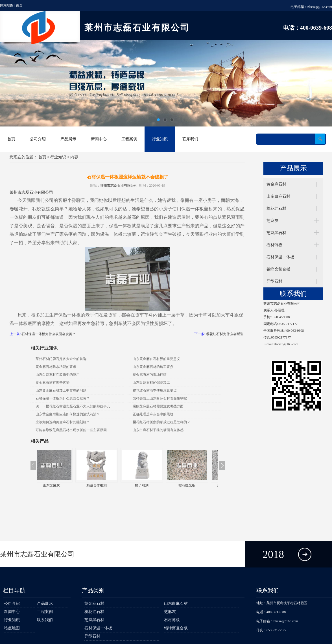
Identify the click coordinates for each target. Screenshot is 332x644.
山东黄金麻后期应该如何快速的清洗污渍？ (68, 414)
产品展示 (68, 139)
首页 (19, 5)
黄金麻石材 (276, 184)
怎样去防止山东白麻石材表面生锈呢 (160, 398)
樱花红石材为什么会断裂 (225, 334)
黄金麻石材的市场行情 (150, 375)
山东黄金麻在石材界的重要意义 (156, 359)
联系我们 (190, 139)
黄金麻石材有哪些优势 (53, 383)
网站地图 (7, 5)
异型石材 (274, 281)
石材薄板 (274, 245)
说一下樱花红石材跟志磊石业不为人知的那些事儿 (73, 406)
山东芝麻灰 (60, 485)
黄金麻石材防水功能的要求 (56, 367)
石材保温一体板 (280, 257)
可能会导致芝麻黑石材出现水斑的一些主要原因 (71, 430)
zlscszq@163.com (320, 7)
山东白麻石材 (278, 196)
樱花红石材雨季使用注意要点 (155, 390)
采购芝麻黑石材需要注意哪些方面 (158, 406)
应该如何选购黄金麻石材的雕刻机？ (63, 422)
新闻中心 (99, 139)
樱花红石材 (276, 209)
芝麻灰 (272, 221)
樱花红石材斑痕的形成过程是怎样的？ (161, 422)
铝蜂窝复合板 (278, 269)
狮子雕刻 (150, 485)
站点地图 (12, 628)
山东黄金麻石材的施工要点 (153, 367)
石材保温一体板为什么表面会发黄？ (49, 334)
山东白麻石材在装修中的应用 (58, 375)
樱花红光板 (195, 485)
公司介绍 (38, 139)
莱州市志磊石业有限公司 (119, 185)
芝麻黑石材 (276, 233)
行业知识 (160, 139)
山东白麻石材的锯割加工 (151, 383)
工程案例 (129, 139)
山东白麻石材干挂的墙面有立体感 (158, 430)
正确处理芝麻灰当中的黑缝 (153, 414)
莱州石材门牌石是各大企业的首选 (61, 359)
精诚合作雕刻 (105, 485)
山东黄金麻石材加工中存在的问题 (61, 390)
